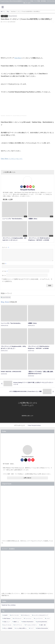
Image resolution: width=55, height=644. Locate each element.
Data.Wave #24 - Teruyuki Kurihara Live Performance (16, 116)
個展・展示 (43, 627)
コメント (5, 247)
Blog (2, 16)
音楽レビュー (7, 624)
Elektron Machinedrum (28, 624)
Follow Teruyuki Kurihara (34, 427)
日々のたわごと (26, 617)
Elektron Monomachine (43, 630)
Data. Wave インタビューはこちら (12, 159)
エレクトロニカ (8, 627)
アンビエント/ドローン (31, 627)
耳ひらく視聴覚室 (8, 630)
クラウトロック (18, 621)
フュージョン (28, 621)
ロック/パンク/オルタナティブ (41, 617)
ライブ (32, 630)
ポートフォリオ (15, 617)
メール (5, 273)
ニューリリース (13, 16)
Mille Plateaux (7, 621)
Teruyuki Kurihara (27, 190)
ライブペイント (19, 627)
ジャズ (48, 621)
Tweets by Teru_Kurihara (9, 607)
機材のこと (17, 624)
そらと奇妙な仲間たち (21, 630)
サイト (4, 278)
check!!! (6, 617)
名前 (4, 266)
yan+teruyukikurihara (42, 624)
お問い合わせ (27, 480)
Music (6, 16)
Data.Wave (18, 58)
